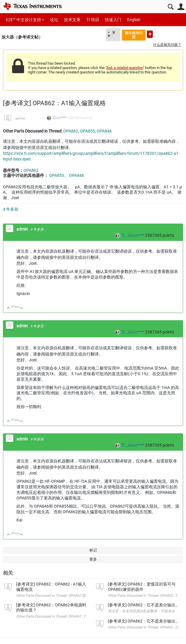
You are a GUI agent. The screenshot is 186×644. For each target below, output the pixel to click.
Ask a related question (125, 68)
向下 (21, 308)
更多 (111, 34)
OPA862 (71, 131)
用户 (181, 7)
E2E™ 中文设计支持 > (25, 20)
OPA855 (87, 131)
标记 (93, 550)
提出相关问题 (134, 35)
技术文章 (72, 20)
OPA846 (104, 131)
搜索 (171, 7)
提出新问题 (150, 34)
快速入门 (113, 20)
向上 (9, 308)
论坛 (54, 20)
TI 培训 (93, 20)
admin (20, 118)
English (134, 20)
